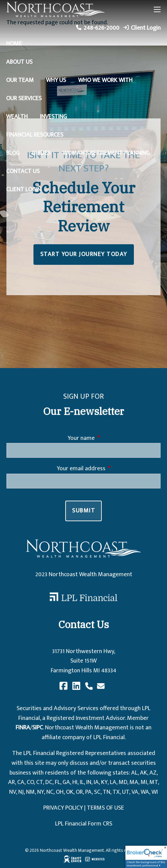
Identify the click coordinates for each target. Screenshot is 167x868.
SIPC (38, 728)
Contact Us (23, 171)
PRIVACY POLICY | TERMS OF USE (84, 808)
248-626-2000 (101, 28)
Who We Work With (105, 80)
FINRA (23, 728)
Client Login (146, 28)
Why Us (56, 80)
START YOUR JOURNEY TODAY (84, 254)
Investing (53, 117)
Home (14, 44)
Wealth (17, 117)
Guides (41, 153)
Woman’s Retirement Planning (106, 153)
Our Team (20, 80)
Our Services (24, 99)
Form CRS (100, 824)
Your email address (108, 469)
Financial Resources (35, 135)
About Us (19, 62)
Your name (108, 438)
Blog (13, 153)
